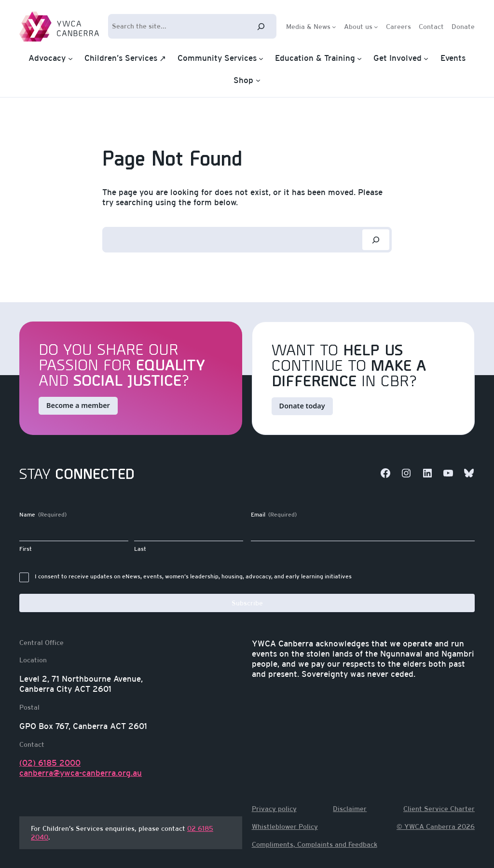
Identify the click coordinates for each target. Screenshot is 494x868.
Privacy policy (274, 809)
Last (140, 549)
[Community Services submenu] (261, 58)
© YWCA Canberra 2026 (436, 826)
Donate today (302, 406)
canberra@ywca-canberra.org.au (81, 773)
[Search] (261, 26)
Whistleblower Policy (285, 826)
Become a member (78, 405)
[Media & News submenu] (334, 26)
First (26, 549)
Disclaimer (350, 809)
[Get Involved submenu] (426, 58)
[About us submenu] (376, 26)
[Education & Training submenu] (359, 58)
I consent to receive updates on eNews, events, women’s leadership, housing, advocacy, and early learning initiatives (193, 576)
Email (274, 515)
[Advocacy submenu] (70, 58)
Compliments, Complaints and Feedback (315, 844)
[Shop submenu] (258, 80)
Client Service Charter (439, 809)
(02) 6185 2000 (50, 763)
